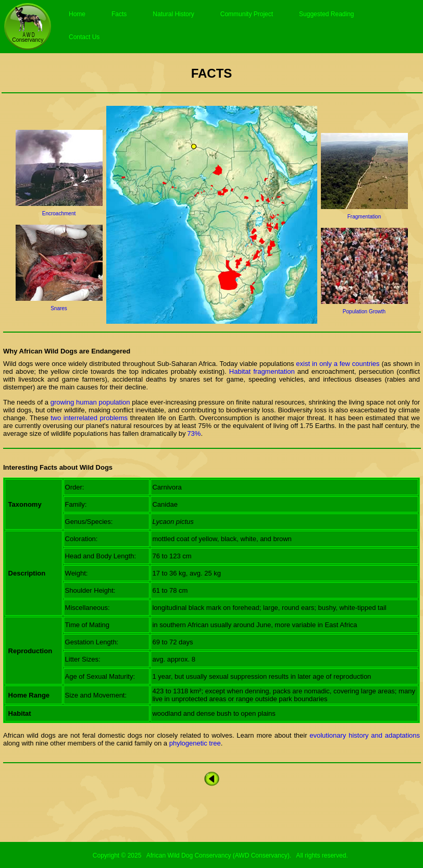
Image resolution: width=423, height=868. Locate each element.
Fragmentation (364, 217)
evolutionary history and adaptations (365, 735)
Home (77, 14)
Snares (59, 308)
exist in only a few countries (338, 364)
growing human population (90, 402)
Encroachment (59, 213)
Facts (119, 14)
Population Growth (364, 311)
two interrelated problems (89, 418)
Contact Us (84, 37)
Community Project (247, 14)
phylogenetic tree (194, 743)
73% (194, 433)
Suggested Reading (326, 14)
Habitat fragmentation (261, 371)
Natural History (173, 14)
